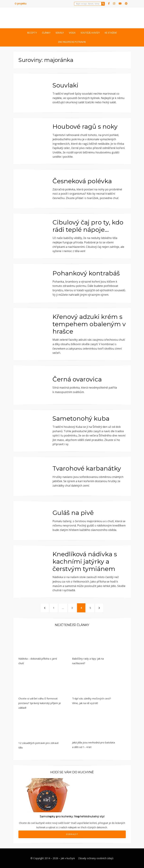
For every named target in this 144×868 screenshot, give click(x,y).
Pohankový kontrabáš (86, 273)
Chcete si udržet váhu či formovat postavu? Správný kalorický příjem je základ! (40, 703)
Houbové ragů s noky (85, 126)
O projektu (21, 3)
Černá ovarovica (77, 379)
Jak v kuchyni (68, 858)
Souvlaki (65, 85)
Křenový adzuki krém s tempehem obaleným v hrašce (89, 324)
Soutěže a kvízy (90, 33)
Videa (72, 33)
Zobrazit (72, 834)
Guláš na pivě (73, 513)
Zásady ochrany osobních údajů (96, 858)
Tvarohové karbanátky (87, 468)
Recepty (32, 33)
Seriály (60, 33)
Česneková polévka (82, 181)
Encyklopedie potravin (72, 42)
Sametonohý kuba (81, 418)
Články (46, 33)
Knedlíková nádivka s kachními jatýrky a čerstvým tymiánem (85, 561)
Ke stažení (111, 33)
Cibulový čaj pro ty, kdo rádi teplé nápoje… (88, 226)
